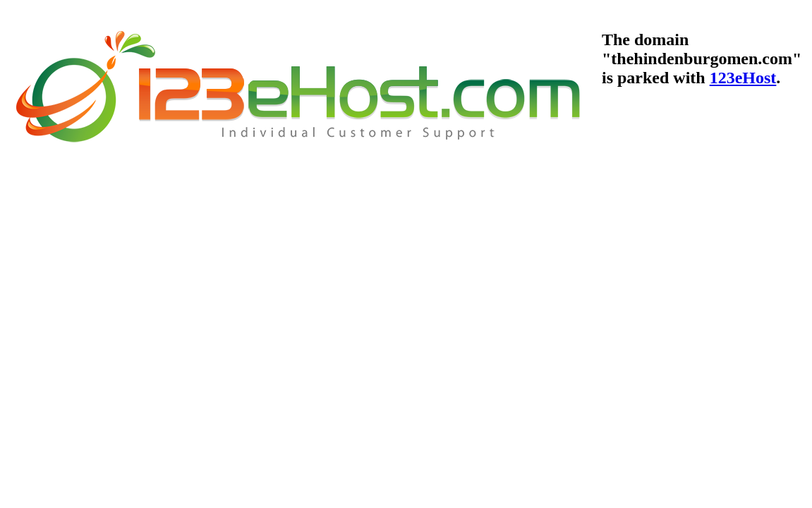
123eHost (743, 78)
